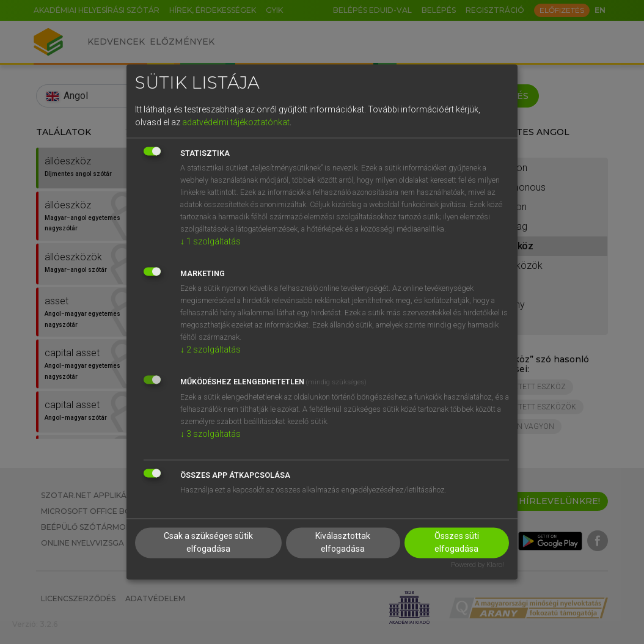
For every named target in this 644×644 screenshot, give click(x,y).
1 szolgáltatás (210, 241)
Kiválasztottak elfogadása (343, 543)
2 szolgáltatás (210, 349)
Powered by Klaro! (478, 565)
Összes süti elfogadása (457, 543)
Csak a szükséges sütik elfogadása (208, 543)
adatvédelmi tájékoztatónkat (236, 122)
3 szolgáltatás (210, 434)
